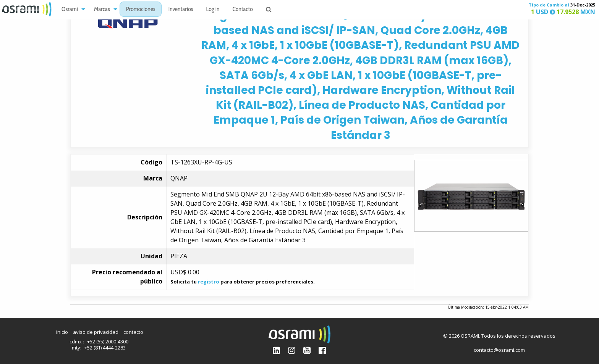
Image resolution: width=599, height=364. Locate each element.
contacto (133, 332)
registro (209, 282)
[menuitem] (71, 9)
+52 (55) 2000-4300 (108, 341)
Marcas (102, 10)
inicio (62, 332)
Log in (213, 10)
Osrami (70, 10)
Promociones (141, 10)
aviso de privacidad (96, 332)
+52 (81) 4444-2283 (105, 348)
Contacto (243, 10)
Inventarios (181, 10)
